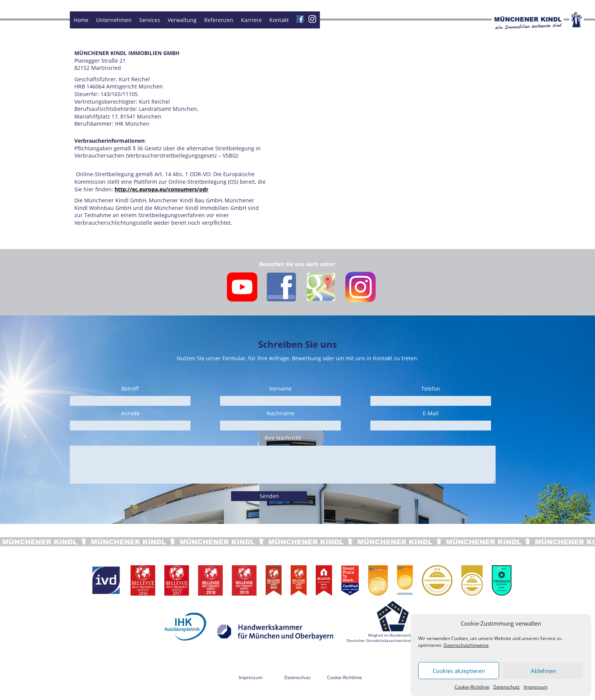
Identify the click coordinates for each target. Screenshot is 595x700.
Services (150, 20)
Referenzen (219, 20)
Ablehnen (543, 671)
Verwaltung (182, 20)
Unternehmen (114, 20)
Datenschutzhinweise (466, 645)
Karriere (251, 20)
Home (81, 20)
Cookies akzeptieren (459, 671)
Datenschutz (507, 687)
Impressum (536, 687)
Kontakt (279, 20)
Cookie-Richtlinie (472, 687)
